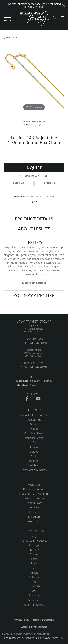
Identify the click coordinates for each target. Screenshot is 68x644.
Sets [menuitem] (34, 591)
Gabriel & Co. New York (34, 415)
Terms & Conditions (43, 620)
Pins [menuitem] (34, 568)
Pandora (34, 512)
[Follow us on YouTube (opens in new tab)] (38, 399)
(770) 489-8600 (34, 125)
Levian (34, 447)
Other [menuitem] (34, 582)
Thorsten (34, 461)
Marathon (34, 517)
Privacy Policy (22, 620)
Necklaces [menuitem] (34, 600)
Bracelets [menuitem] (34, 550)
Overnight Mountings (34, 470)
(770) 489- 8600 (34, 339)
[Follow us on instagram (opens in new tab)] (32, 399)
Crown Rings (34, 521)
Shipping (19, 183)
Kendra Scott (34, 503)
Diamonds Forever (34, 489)
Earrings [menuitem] (34, 545)
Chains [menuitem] (34, 554)
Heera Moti (34, 485)
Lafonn (34, 442)
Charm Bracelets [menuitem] (34, 605)
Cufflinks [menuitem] (34, 577)
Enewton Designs (34, 498)
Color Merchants (34, 433)
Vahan (34, 429)
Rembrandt (34, 420)
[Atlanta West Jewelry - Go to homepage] (34, 20)
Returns (49, 183)
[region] (34, 81)
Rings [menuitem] (34, 536)
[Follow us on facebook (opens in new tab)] (27, 399)
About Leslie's (34, 229)
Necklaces (12, 37)
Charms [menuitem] (34, 559)
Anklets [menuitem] (34, 573)
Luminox (34, 507)
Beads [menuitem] (34, 563)
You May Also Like (34, 295)
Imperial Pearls (34, 438)
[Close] (64, 6)
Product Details (34, 219)
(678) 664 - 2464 (34, 363)
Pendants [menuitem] (34, 595)
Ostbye (34, 452)
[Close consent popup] (62, 638)
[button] (54, 19)
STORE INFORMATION (34, 343)
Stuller (34, 424)
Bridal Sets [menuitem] (34, 586)
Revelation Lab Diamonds (34, 494)
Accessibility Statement (34, 627)
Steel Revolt (34, 465)
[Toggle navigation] (8, 18)
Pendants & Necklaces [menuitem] (34, 541)
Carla (34, 456)
